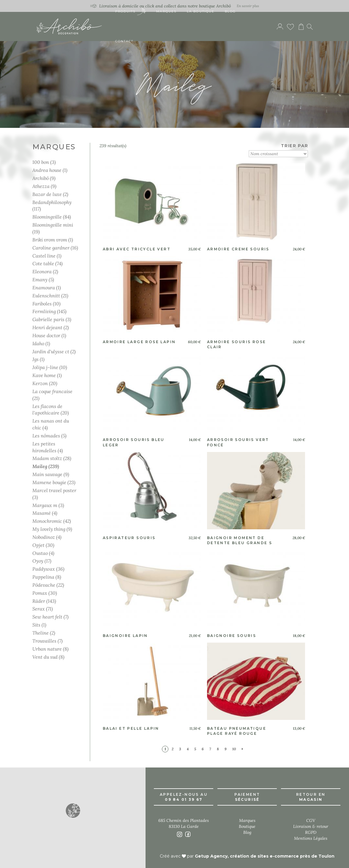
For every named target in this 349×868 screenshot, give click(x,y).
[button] (73, 810)
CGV (311, 820)
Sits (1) (39, 625)
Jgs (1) (38, 359)
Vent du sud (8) (48, 657)
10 (234, 749)
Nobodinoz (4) (47, 537)
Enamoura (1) (47, 287)
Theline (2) (44, 633)
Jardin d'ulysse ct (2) (54, 351)
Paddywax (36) (48, 569)
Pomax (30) (45, 593)
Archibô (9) (44, 178)
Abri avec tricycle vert (137, 249)
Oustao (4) (43, 553)
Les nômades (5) (49, 435)
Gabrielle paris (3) (52, 319)
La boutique (201, 12)
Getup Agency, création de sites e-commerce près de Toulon (265, 856)
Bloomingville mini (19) (53, 228)
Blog (230, 12)
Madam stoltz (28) (52, 458)
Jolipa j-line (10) (50, 367)
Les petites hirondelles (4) (48, 447)
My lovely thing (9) (52, 529)
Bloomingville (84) (52, 217)
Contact (124, 41)
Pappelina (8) (47, 577)
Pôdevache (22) (48, 585)
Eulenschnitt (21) (50, 295)
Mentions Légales (311, 838)
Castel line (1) (47, 256)
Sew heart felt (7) (50, 617)
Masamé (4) (45, 513)
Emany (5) (43, 279)
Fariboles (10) (46, 303)
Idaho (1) (41, 343)
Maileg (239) (46, 466)
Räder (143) (44, 601)
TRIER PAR (294, 146)
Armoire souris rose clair (237, 344)
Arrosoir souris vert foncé (238, 442)
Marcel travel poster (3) (54, 494)
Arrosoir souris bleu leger (134, 442)
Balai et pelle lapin (131, 728)
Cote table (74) (48, 263)
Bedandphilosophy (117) (52, 205)
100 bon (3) (44, 162)
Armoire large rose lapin (139, 342)
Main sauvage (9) (51, 474)
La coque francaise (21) (52, 395)
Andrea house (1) (50, 170)
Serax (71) (43, 609)
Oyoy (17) (42, 561)
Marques (166, 12)
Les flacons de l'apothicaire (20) (51, 409)
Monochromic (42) (52, 521)
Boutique (247, 826)
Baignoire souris (232, 636)
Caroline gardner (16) (55, 248)
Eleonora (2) (45, 271)
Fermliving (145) (49, 311)
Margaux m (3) (48, 505)
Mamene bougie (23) (54, 482)
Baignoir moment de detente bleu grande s (240, 540)
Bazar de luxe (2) (50, 194)
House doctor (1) (49, 335)
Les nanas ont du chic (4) (51, 424)
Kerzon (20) (45, 383)
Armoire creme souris (238, 249)
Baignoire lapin (125, 636)
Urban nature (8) (50, 649)
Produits (131, 12)
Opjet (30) (43, 545)
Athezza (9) (44, 186)
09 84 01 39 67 (184, 799)
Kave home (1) (47, 375)
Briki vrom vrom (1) (53, 240)
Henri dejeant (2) (51, 327)
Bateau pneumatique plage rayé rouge (237, 731)
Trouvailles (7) (48, 641)
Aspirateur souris (129, 538)
